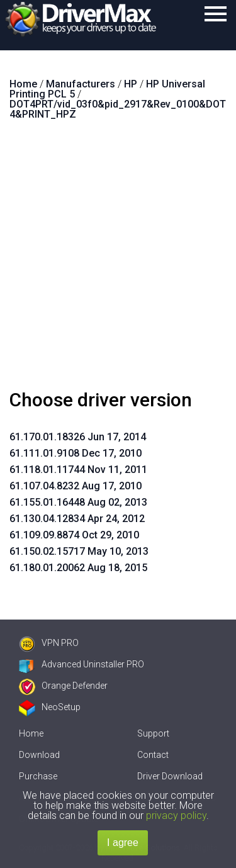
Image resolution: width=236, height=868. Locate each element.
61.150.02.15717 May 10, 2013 (79, 551)
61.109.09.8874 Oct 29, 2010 (74, 535)
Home (31, 733)
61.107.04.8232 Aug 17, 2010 (76, 486)
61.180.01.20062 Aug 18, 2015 (78, 568)
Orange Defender (63, 686)
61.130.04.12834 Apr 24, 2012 (77, 519)
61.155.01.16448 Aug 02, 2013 (78, 502)
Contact (153, 755)
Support (153, 733)
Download (39, 755)
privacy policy (176, 815)
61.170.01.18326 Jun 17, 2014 (78, 437)
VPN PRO (49, 643)
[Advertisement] (118, 260)
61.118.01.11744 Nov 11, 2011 (78, 470)
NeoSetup (50, 707)
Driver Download (170, 776)
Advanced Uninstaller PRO (81, 664)
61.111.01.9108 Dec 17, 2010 (76, 453)
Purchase (38, 776)
